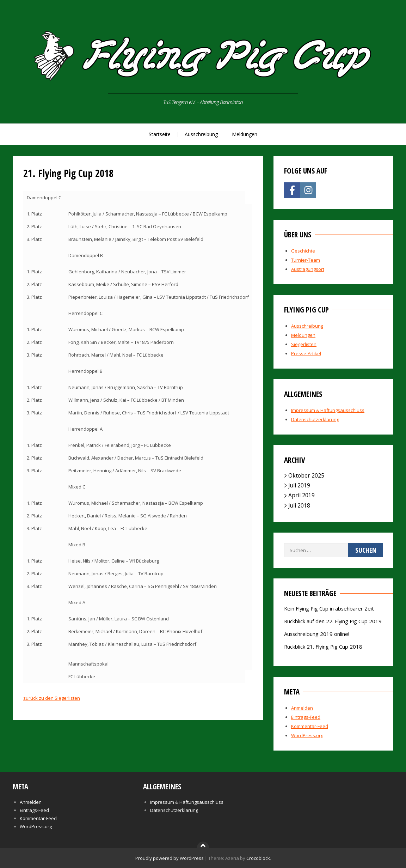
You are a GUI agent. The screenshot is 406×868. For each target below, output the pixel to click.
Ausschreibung (201, 134)
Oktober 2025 (306, 475)
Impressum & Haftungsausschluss (328, 410)
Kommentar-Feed (310, 726)
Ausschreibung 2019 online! (317, 634)
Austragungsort (308, 269)
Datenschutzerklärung (315, 419)
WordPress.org (307, 735)
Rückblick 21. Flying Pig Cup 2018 (323, 647)
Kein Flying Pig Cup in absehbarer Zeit (329, 608)
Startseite (160, 134)
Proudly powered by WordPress (170, 858)
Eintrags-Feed (306, 717)
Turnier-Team (306, 260)
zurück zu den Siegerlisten (52, 698)
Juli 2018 (299, 505)
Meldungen (245, 134)
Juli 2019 (299, 485)
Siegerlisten (304, 344)
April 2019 (302, 495)
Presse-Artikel (306, 353)
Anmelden (302, 708)
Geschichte (303, 251)
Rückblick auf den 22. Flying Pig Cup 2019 (333, 621)
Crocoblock (258, 858)
